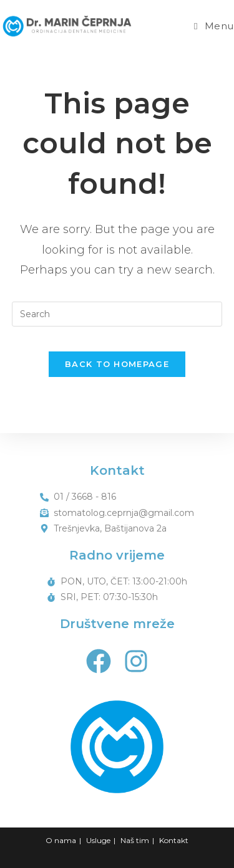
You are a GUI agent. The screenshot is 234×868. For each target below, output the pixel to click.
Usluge (98, 840)
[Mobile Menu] (214, 26)
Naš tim (135, 840)
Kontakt (174, 840)
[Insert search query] (117, 314)
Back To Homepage (117, 364)
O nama (61, 840)
